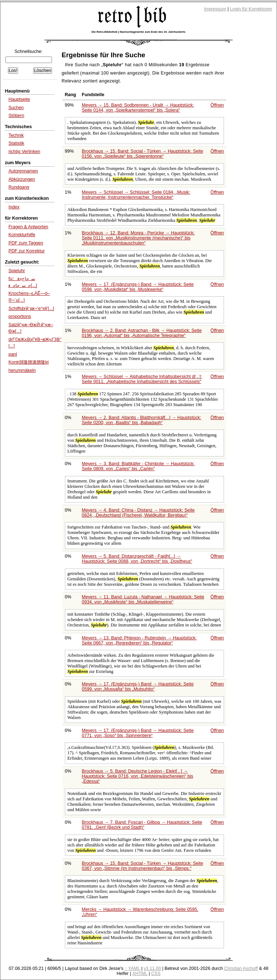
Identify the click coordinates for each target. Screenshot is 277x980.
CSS (156, 974)
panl (13, 354)
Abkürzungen (22, 179)
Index (14, 207)
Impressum (215, 9)
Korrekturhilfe (22, 235)
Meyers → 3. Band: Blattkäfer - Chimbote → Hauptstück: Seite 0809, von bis (138, 466)
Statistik (16, 143)
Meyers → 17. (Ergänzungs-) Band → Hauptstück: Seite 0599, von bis (138, 687)
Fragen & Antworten (28, 227)
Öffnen (217, 105)
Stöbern (16, 116)
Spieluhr (17, 271)
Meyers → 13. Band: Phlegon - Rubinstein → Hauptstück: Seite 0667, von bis (139, 640)
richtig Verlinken (24, 152)
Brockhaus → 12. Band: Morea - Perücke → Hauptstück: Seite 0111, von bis (138, 238)
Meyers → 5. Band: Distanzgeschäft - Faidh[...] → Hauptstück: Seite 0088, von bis (137, 559)
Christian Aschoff (241, 968)
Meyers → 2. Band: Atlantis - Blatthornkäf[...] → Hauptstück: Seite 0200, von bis (142, 420)
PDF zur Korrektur (27, 251)
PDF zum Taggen (26, 243)
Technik (16, 135)
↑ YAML (133, 968)
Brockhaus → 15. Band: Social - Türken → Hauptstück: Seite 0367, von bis (142, 866)
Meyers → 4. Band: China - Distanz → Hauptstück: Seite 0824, (138, 513)
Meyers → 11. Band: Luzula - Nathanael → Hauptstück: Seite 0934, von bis (143, 599)
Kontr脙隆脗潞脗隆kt (28, 362)
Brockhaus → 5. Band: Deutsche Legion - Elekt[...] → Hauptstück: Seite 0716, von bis (138, 776)
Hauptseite (19, 99)
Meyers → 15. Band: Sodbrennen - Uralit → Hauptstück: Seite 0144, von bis (138, 108)
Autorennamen (23, 171)
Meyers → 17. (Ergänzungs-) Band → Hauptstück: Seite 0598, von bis (138, 287)
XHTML (140, 974)
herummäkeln (22, 370)
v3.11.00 (152, 968)
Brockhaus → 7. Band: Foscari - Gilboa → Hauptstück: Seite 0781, (142, 825)
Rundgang (19, 187)
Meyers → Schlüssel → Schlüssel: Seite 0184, (136, 195)
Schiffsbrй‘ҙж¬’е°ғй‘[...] (31, 309)
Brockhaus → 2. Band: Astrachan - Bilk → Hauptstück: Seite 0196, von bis (142, 333)
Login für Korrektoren (251, 9)
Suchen (16, 108)
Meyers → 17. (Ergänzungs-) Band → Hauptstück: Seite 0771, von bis (138, 733)
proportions (19, 316)
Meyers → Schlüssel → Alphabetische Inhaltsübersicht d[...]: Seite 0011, (142, 379)
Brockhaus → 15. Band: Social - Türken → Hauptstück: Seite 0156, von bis (142, 154)
